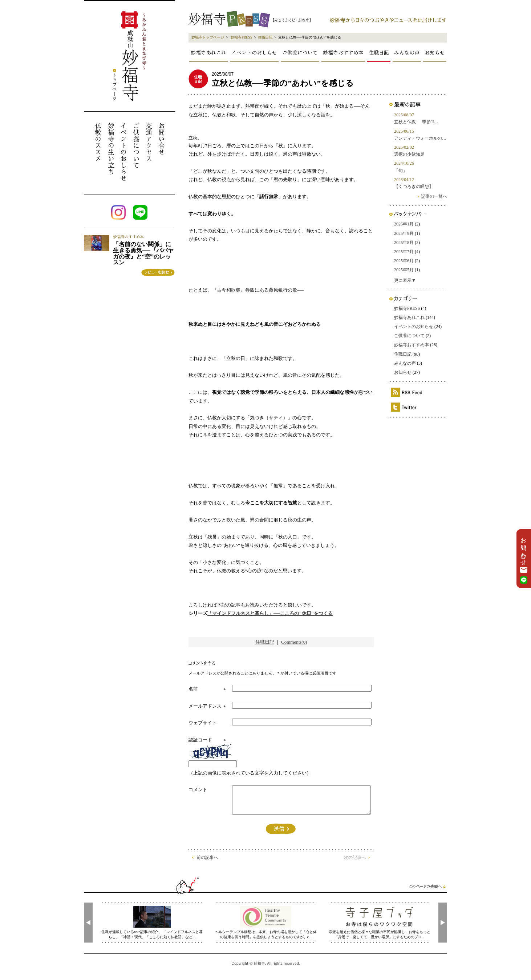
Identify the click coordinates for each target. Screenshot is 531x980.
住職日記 (265, 37)
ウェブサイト (203, 723)
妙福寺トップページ (208, 37)
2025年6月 (404, 261)
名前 (193, 689)
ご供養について (300, 52)
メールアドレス (205, 706)
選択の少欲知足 (409, 154)
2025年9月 (404, 233)
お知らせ (435, 52)
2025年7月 (404, 252)
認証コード (200, 740)
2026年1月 (404, 224)
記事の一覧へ (434, 196)
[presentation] (88, 923)
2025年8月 (404, 243)
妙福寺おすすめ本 (343, 52)
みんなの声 (407, 52)
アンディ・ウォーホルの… (420, 138)
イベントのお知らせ (414, 327)
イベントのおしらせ (254, 52)
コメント (198, 790)
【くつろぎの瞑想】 (414, 187)
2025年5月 (404, 270)
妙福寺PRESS (241, 37)
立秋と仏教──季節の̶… (416, 122)
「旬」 (401, 171)
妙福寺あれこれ (208, 52)
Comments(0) (294, 642)
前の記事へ (207, 857)
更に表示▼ (405, 280)
